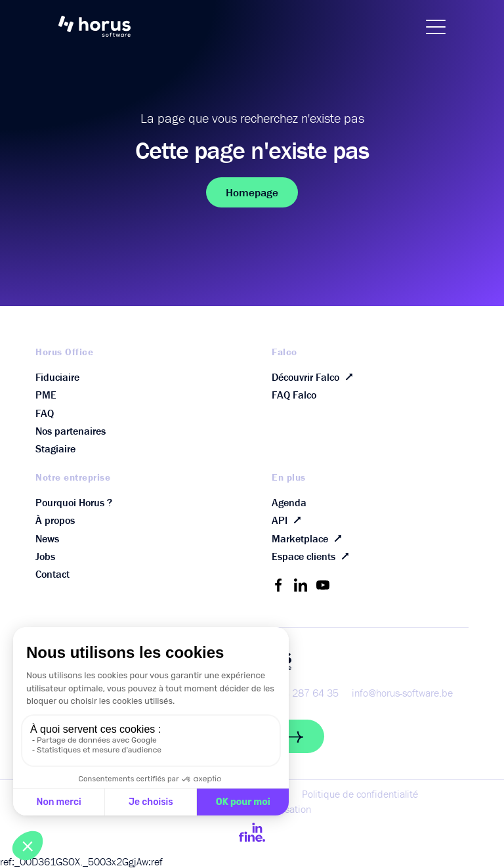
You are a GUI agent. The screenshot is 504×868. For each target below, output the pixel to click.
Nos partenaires (71, 431)
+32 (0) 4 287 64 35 (293, 693)
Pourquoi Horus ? (74, 502)
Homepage (252, 192)
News (47, 538)
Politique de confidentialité (360, 794)
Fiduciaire (57, 377)
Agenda (289, 502)
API (289, 520)
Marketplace (309, 538)
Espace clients (313, 556)
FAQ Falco (294, 395)
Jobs (45, 556)
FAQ (45, 413)
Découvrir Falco (315, 377)
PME (46, 395)
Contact (52, 574)
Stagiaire (55, 448)
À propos (55, 520)
